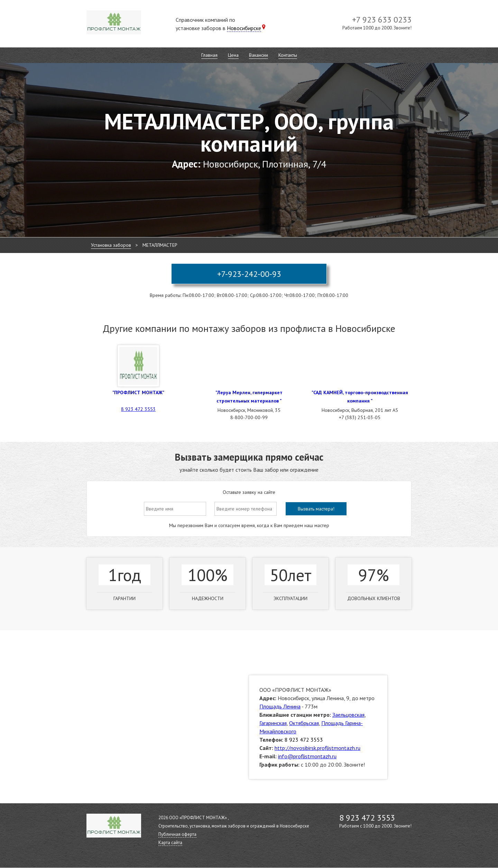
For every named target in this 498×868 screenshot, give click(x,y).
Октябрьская (304, 723)
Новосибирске (244, 28)
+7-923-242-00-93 (249, 274)
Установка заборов (111, 245)
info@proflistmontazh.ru (307, 756)
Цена (233, 55)
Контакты (288, 55)
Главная (209, 55)
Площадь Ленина (280, 706)
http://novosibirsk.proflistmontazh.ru (317, 748)
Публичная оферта (177, 834)
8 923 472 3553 (138, 409)
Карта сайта (170, 843)
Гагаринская (273, 723)
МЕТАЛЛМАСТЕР (160, 245)
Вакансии (259, 55)
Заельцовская (348, 715)
